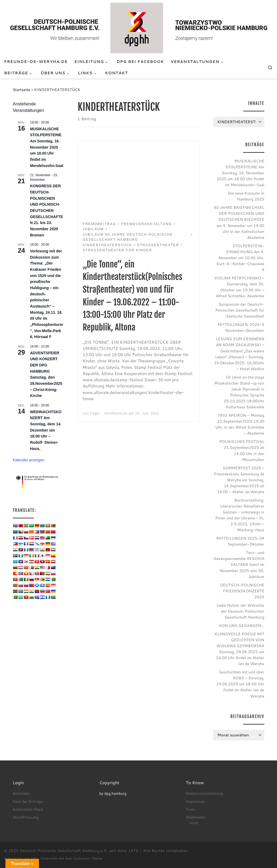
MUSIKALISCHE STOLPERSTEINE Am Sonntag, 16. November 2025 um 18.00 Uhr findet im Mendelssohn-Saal (47, 147)
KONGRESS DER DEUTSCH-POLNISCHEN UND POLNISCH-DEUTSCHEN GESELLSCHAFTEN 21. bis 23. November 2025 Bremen (47, 210)
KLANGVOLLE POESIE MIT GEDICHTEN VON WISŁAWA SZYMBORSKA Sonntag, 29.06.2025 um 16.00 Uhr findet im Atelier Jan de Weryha (239, 649)
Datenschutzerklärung (205, 793)
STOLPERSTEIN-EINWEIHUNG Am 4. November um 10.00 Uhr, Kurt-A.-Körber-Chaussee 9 (240, 258)
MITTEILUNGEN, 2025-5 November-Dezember (241, 327)
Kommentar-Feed (28, 809)
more (194, 823)
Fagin (95, 413)
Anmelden (21, 793)
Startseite (22, 90)
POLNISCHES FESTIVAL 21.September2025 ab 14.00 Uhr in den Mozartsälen (242, 450)
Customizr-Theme (88, 859)
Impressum (195, 801)
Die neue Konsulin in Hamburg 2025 (246, 196)
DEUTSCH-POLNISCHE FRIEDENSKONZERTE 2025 (242, 591)
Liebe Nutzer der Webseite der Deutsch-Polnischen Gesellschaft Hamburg (240, 611)
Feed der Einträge (28, 801)
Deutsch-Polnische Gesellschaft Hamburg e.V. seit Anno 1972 (79, 851)
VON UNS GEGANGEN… (241, 625)
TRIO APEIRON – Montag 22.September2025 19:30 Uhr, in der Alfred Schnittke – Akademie (240, 424)
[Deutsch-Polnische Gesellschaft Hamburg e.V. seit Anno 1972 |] (138, 28)
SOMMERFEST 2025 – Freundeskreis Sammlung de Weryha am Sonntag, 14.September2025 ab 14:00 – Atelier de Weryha (239, 480)
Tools (190, 809)
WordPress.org (26, 817)
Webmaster (196, 817)
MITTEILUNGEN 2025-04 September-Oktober (240, 541)
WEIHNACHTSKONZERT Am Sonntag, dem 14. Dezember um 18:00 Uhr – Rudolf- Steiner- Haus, (46, 430)
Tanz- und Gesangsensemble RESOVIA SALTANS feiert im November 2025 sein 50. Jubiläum (239, 564)
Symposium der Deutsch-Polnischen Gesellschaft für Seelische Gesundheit (240, 310)
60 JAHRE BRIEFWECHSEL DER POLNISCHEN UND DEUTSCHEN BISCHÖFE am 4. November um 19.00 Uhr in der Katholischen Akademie (239, 222)
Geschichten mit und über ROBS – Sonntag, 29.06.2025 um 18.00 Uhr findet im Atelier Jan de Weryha (240, 684)
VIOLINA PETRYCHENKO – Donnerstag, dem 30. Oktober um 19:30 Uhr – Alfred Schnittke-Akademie (239, 287)
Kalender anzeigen (29, 460)
